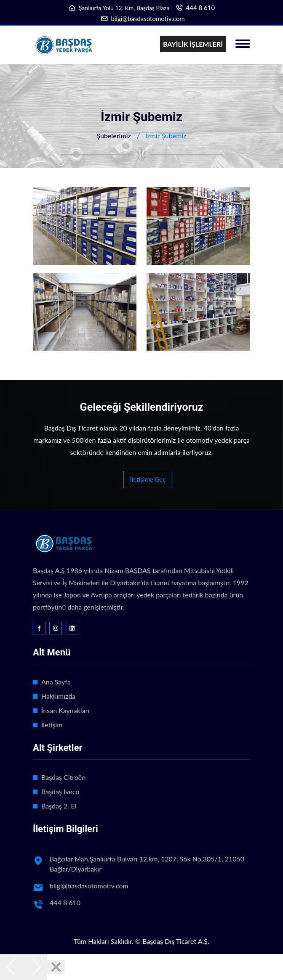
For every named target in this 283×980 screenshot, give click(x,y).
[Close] (56, 967)
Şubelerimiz (113, 136)
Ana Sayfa (56, 682)
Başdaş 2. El (59, 806)
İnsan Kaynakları (65, 710)
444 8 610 (201, 8)
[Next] (35, 967)
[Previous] (12, 967)
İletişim (52, 725)
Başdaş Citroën (63, 777)
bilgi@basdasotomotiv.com (148, 19)
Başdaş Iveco (60, 791)
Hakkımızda (58, 696)
